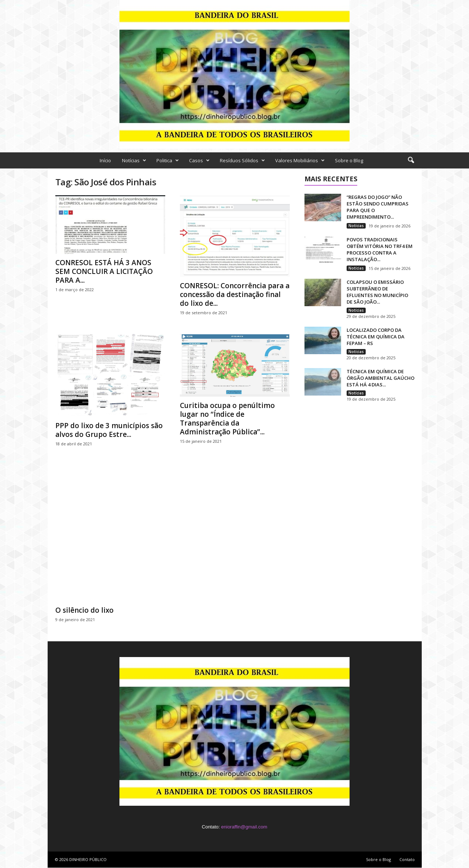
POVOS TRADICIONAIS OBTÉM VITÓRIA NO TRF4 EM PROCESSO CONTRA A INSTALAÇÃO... (380, 249)
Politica (168, 160)
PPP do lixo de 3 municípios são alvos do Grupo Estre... (109, 430)
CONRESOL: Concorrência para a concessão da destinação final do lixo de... (235, 294)
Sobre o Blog (349, 160)
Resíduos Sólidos (242, 160)
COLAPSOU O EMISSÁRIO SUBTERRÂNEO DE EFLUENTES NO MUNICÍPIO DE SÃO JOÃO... (377, 292)
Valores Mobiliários (300, 160)
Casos (199, 160)
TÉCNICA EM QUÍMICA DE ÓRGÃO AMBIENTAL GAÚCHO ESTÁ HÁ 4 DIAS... (381, 378)
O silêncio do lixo (84, 610)
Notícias (134, 160)
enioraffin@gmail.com (244, 827)
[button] (411, 160)
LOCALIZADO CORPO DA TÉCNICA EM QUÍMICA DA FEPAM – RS (376, 337)
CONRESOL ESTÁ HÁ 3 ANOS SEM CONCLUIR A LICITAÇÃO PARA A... (104, 271)
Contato (407, 859)
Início (105, 160)
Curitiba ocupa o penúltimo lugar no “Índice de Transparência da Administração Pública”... (227, 419)
